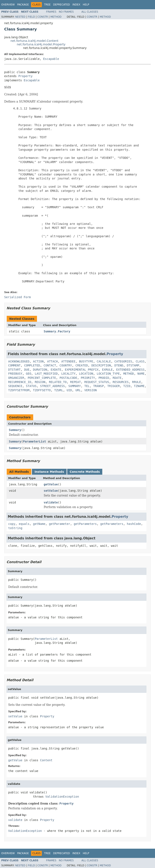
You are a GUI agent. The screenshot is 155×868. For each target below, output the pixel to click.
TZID (127, 386)
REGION (40, 382)
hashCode (134, 524)
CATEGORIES (123, 361)
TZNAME (139, 386)
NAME (141, 374)
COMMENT (14, 365)
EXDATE (56, 370)
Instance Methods (49, 472)
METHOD (129, 374)
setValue (51, 491)
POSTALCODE (68, 378)
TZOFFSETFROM (19, 390)
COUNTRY (66, 365)
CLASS (140, 361)
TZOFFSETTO (42, 390)
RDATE (117, 378)
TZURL (59, 390)
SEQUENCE (15, 386)
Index (76, 5)
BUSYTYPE (86, 361)
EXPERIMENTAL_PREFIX (82, 370)
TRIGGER (114, 386)
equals (24, 524)
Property (25, 76)
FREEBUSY (15, 374)
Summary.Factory (57, 331)
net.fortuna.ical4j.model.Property (41, 44)
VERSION (91, 390)
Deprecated (62, 5)
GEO (28, 374)
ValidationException (62, 797)
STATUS (31, 386)
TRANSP (99, 386)
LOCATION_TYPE (108, 374)
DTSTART (14, 370)
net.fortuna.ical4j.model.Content (34, 41)
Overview (8, 5)
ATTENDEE (68, 361)
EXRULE (107, 370)
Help (86, 5)
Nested (20, 17)
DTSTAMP (133, 365)
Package (23, 5)
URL (78, 390)
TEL (87, 386)
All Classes (90, 12)
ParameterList (34, 441)
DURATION (40, 370)
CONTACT (50, 365)
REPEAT (76, 382)
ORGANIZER (16, 378)
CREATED (82, 365)
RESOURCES (121, 382)
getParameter (60, 524)
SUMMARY (75, 386)
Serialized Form (17, 297)
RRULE (137, 382)
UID (69, 390)
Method (56, 17)
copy (12, 524)
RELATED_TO (58, 382)
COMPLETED (32, 365)
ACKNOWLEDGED (19, 361)
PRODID (104, 378)
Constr (43, 17)
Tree (47, 5)
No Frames (66, 12)
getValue (51, 484)
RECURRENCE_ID (20, 382)
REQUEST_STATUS (97, 382)
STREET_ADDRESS (53, 386)
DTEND (119, 365)
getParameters (85, 524)
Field (31, 17)
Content (46, 760)
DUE (27, 370)
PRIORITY (88, 378)
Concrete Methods (85, 472)
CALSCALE (104, 361)
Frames (51, 12)
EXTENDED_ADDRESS (130, 370)
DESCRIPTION (101, 365)
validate (51, 502)
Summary (15, 430)
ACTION (38, 361)
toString (15, 528)
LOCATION (86, 374)
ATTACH (52, 361)
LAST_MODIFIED (46, 374)
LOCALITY (68, 374)
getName (39, 524)
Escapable (51, 59)
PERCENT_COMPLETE (42, 378)
